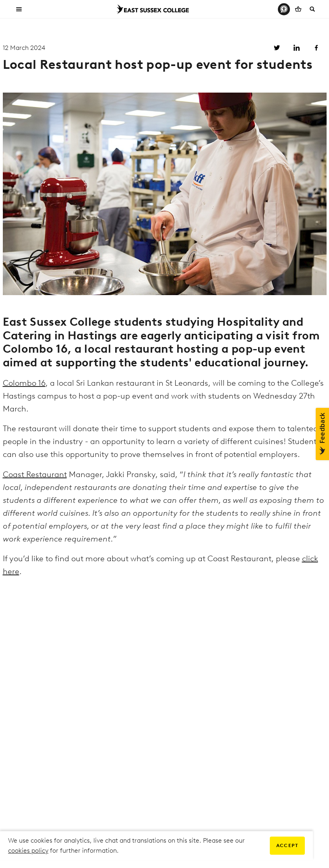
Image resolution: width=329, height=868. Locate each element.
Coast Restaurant (35, 474)
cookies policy (28, 850)
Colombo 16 (24, 383)
